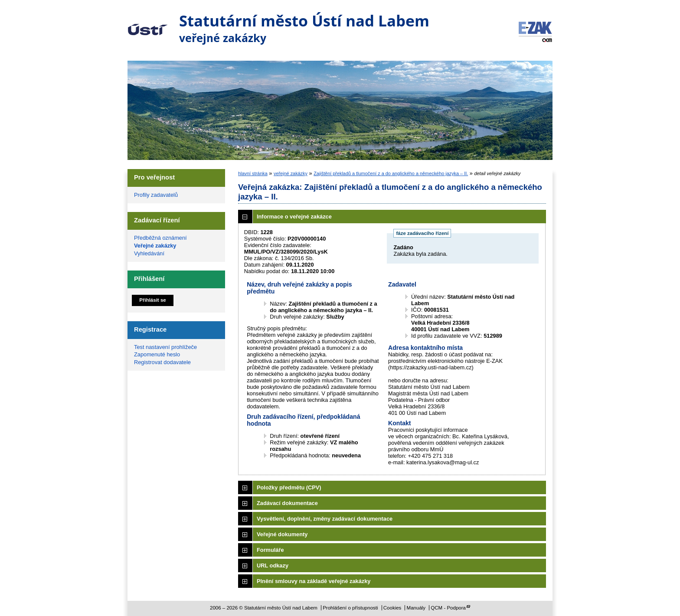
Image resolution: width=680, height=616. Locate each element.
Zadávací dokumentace (287, 503)
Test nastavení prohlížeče (165, 347)
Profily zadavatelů (156, 195)
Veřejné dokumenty (282, 534)
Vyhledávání (149, 253)
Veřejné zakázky (155, 246)
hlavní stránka (253, 173)
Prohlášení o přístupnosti (350, 608)
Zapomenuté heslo (157, 354)
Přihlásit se (152, 300)
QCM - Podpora (448, 608)
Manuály (416, 608)
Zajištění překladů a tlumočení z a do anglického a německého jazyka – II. (391, 173)
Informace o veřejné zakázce (294, 217)
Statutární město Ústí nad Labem (148, 23)
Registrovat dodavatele (162, 362)
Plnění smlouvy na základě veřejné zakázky (314, 581)
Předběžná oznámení (160, 238)
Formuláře (270, 550)
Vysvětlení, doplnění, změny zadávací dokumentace (325, 519)
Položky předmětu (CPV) (289, 487)
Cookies (392, 608)
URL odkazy (273, 565)
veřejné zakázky (291, 173)
